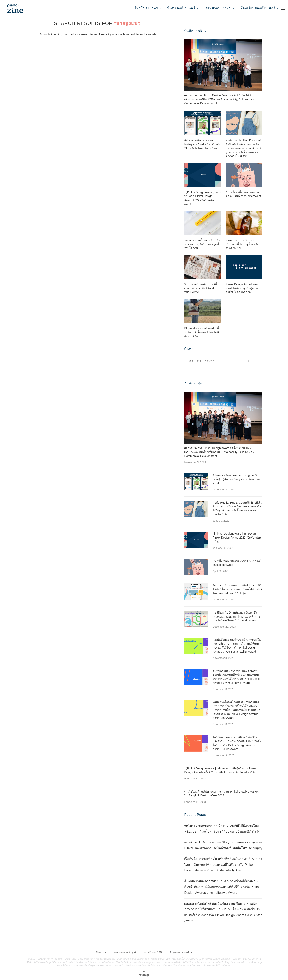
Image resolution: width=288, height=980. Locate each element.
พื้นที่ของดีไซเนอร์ (181, 8)
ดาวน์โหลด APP (153, 952)
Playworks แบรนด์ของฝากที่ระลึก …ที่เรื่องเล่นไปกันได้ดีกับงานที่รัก (201, 332)
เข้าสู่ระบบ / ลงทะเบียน (181, 952)
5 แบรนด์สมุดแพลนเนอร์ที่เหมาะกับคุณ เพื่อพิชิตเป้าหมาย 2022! (200, 288)
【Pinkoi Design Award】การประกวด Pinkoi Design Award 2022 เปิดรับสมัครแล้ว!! (202, 198)
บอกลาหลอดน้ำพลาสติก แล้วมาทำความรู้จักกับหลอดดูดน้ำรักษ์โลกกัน (202, 244)
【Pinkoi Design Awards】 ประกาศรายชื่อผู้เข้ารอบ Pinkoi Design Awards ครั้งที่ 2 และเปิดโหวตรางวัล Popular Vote (220, 770)
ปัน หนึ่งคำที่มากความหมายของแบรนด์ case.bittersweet (243, 194)
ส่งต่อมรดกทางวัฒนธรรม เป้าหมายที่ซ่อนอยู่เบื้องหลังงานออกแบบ (242, 244)
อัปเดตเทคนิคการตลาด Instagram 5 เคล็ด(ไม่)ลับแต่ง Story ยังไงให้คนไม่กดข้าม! (202, 144)
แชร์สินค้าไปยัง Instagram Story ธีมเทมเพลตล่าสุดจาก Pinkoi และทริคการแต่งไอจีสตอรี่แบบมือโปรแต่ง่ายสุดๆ (236, 616)
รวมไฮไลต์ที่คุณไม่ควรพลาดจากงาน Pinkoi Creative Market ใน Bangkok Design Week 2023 (221, 793)
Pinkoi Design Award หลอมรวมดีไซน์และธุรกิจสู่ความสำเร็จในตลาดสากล (243, 288)
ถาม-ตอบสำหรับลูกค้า (126, 952)
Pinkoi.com (101, 952)
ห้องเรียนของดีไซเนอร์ (258, 8)
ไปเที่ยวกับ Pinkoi (218, 8)
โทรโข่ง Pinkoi (146, 8)
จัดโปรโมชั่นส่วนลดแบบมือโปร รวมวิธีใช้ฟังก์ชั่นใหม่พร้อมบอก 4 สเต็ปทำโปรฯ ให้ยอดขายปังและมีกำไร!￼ (237, 589)
